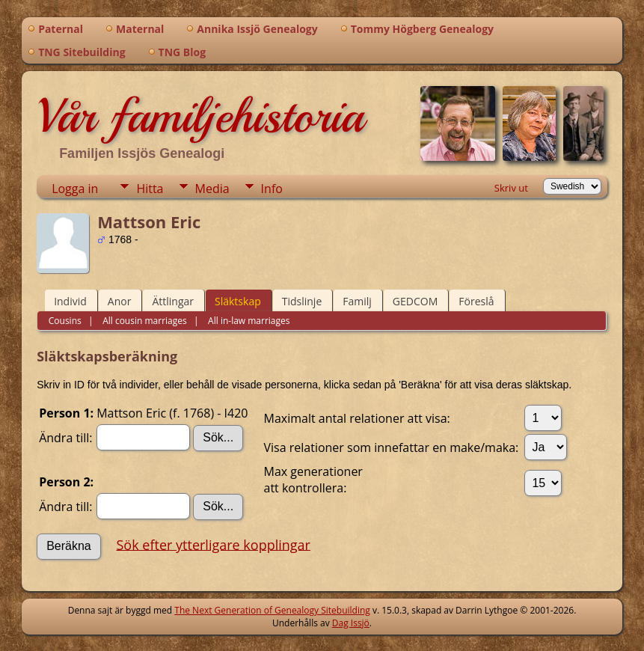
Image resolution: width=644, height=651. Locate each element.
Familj (357, 301)
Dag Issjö (351, 623)
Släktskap (238, 301)
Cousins (65, 321)
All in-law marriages (248, 321)
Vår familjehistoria (200, 116)
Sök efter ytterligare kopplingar (214, 544)
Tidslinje (302, 301)
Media (212, 189)
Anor (120, 301)
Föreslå (476, 301)
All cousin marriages (144, 321)
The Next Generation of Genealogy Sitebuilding (272, 610)
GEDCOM (415, 301)
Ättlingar (173, 301)
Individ (70, 301)
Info (272, 189)
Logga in (75, 189)
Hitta (150, 189)
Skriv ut (511, 188)
